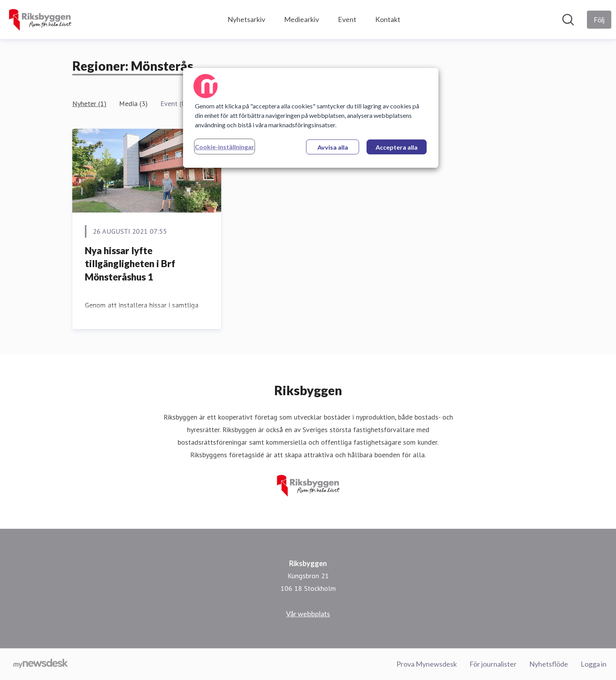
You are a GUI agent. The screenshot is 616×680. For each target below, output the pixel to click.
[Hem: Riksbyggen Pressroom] (40, 20)
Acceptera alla (397, 147)
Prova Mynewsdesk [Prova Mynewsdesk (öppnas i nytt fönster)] (427, 664)
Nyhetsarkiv (246, 19)
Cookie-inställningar (225, 147)
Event (347, 19)
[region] (311, 118)
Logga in (594, 664)
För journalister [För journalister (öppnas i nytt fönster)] (493, 664)
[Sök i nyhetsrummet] (568, 20)
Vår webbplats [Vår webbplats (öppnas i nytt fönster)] (308, 614)
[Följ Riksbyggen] (599, 20)
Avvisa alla (333, 147)
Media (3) (133, 104)
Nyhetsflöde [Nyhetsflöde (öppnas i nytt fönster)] (549, 664)
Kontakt (388, 19)
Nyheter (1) (89, 104)
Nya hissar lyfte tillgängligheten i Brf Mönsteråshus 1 (130, 264)
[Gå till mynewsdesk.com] (41, 664)
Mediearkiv (302, 19)
